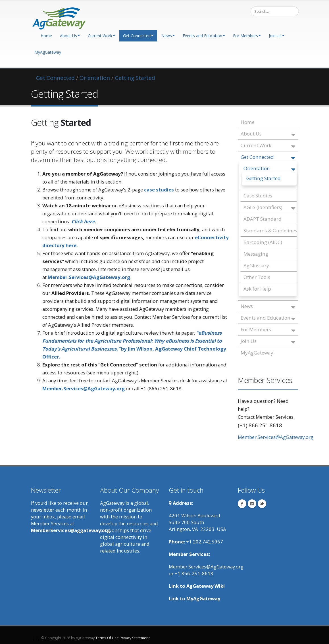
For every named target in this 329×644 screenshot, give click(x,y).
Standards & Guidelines (269, 231)
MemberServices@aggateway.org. (71, 530)
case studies (159, 190)
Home (46, 36)
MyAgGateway (48, 52)
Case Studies (258, 196)
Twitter (262, 504)
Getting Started (264, 178)
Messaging (256, 254)
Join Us (277, 36)
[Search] (275, 11)
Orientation (269, 169)
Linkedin (252, 504)
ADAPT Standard (263, 219)
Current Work (101, 36)
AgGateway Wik (205, 586)
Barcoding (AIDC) (263, 242)
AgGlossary (256, 265)
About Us (70, 36)
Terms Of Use (107, 638)
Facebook (242, 504)
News (168, 36)
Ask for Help (257, 289)
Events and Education (204, 36)
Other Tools (257, 277)
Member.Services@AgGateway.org (276, 437)
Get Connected (138, 36)
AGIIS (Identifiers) (269, 208)
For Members (247, 36)
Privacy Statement (135, 638)
